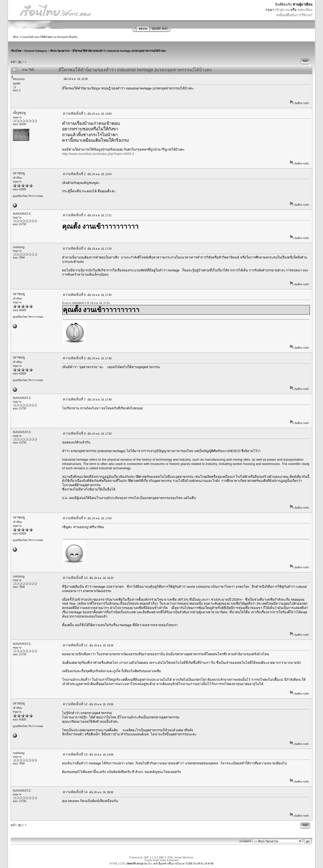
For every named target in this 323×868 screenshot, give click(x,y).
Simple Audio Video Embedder (161, 860)
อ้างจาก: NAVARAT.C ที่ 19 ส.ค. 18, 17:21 (86, 303)
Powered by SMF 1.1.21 (143, 858)
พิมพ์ (305, 61)
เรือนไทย (16, 51)
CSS (123, 864)
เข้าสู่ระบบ (282, 10)
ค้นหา (165, 29)
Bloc (150, 864)
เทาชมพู (19, 173)
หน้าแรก (143, 29)
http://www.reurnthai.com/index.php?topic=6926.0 (98, 154)
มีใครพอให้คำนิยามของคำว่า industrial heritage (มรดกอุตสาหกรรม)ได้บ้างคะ (119, 51)
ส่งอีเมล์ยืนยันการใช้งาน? (294, 15)
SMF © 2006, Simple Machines (176, 858)
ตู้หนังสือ (156, 29)
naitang (19, 247)
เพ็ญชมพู (19, 113)
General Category (36, 51)
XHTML (114, 864)
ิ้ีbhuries (19, 79)
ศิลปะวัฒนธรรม (60, 51)
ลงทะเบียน (305, 10)
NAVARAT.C (22, 214)
